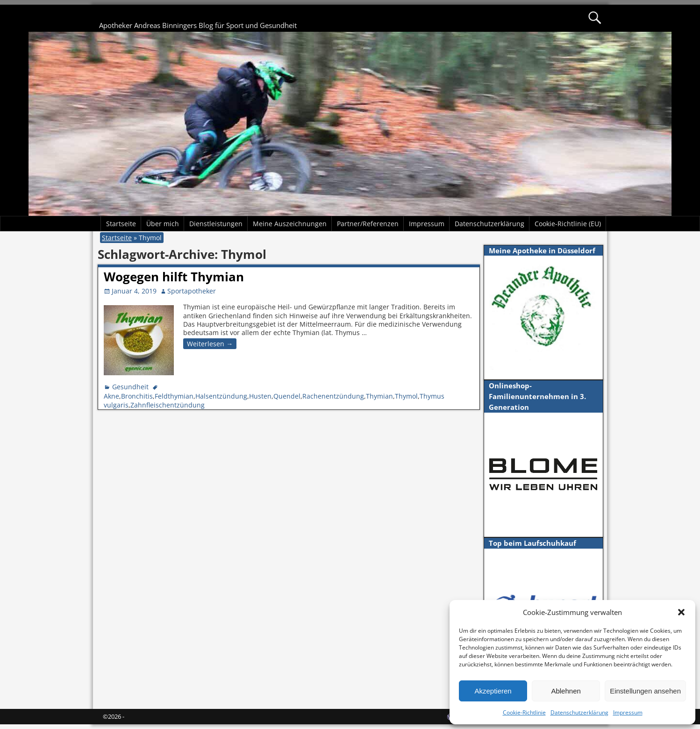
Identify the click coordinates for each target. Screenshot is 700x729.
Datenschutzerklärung (579, 712)
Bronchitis (137, 396)
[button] (681, 612)
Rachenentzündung (333, 396)
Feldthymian (174, 396)
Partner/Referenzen (368, 224)
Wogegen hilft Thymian (174, 277)
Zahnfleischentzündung (168, 405)
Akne (111, 396)
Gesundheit (130, 387)
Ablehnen (566, 691)
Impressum (628, 712)
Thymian (379, 396)
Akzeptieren (493, 691)
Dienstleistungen (216, 224)
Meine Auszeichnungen (290, 224)
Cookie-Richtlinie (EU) (568, 224)
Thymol (406, 396)
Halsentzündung (221, 396)
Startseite (121, 224)
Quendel (287, 396)
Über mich (163, 224)
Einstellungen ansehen (645, 691)
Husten (260, 396)
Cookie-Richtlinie (524, 712)
